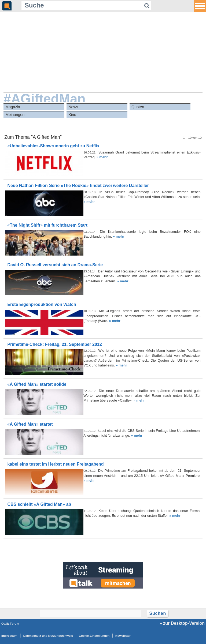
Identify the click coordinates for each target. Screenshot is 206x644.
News (73, 107)
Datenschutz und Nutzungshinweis (48, 636)
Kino (72, 115)
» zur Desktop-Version (182, 623)
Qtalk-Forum (10, 624)
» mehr (102, 157)
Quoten (138, 107)
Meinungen (15, 115)
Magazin (13, 107)
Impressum (9, 636)
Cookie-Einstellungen (94, 636)
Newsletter (123, 636)
